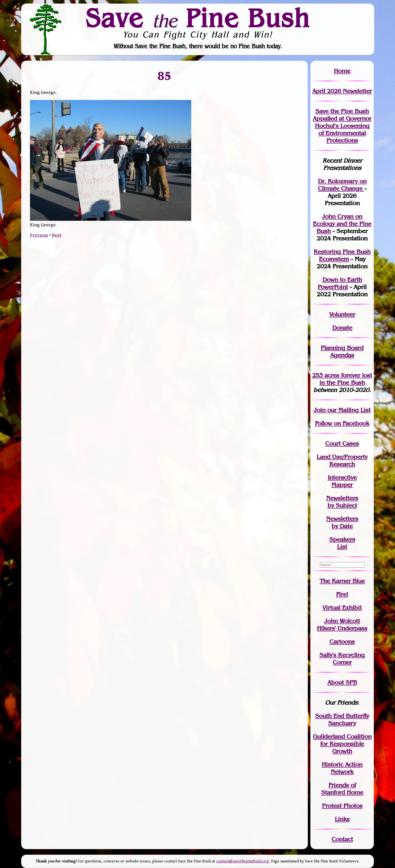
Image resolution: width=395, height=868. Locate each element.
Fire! (342, 594)
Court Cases (342, 443)
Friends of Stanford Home (342, 789)
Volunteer (342, 314)
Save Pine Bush (198, 18)
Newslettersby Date (342, 522)
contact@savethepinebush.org (243, 861)
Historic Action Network (342, 768)
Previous (39, 235)
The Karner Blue (342, 581)
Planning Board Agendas (342, 351)
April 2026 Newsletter (342, 91)
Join (320, 410)
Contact (342, 839)
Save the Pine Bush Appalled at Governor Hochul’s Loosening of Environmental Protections (342, 126)
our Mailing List (348, 410)
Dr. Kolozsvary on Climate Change (342, 185)
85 (164, 76)
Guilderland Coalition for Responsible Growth (342, 744)
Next (57, 235)
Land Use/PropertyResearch (342, 460)
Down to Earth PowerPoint (340, 283)
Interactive (342, 477)
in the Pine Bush (346, 379)
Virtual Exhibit (342, 608)
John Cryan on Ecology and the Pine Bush (342, 224)
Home (342, 71)
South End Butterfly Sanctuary (342, 719)
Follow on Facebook (342, 423)
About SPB (342, 682)
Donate (342, 328)
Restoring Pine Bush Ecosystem (342, 255)
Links (342, 819)
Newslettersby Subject (342, 502)
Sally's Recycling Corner (342, 659)
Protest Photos (342, 806)
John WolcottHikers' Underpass (342, 625)
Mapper (342, 485)
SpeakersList (342, 543)
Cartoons (342, 642)
